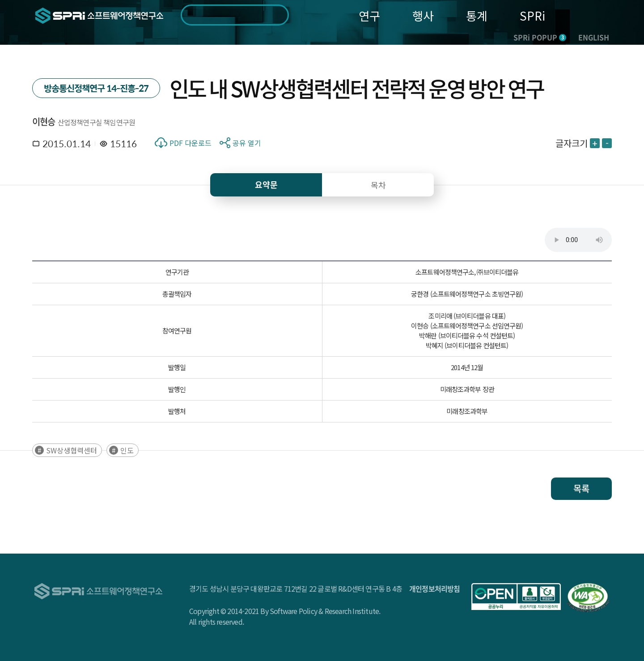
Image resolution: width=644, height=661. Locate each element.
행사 (423, 15)
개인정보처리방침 (435, 589)
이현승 (44, 122)
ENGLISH (594, 37)
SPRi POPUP (540, 37)
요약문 (266, 185)
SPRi (532, 15)
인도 (127, 450)
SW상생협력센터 (72, 450)
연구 (369, 15)
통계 (477, 15)
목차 (378, 185)
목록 (581, 488)
